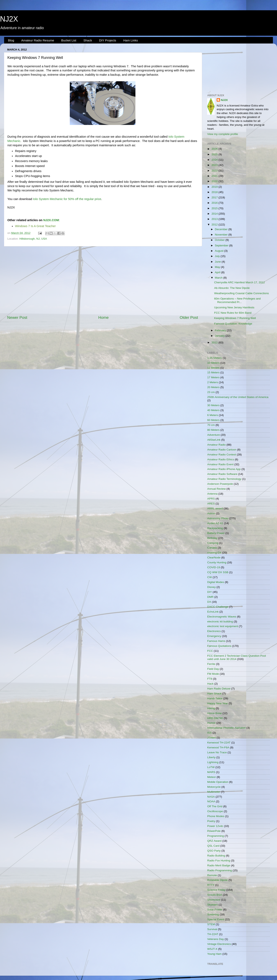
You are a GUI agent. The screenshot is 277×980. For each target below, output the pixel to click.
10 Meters (213, 363)
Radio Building (216, 856)
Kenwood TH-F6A (218, 747)
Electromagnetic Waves (222, 617)
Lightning (213, 762)
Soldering (213, 914)
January (220, 336)
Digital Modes (216, 582)
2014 (215, 214)
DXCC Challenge (218, 607)
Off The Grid (215, 806)
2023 (215, 165)
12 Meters (213, 368)
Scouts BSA (215, 895)
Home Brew (215, 713)
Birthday (212, 538)
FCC (210, 651)
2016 (215, 203)
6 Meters (213, 415)
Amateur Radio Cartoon (222, 450)
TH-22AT (213, 934)
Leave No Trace (217, 752)
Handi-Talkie (215, 698)
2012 (215, 225)
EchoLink (213, 612)
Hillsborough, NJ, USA (33, 239)
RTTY (211, 885)
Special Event (216, 919)
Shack (88, 40)
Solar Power (215, 910)
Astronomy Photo (218, 518)
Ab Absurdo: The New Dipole (232, 288)
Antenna (212, 494)
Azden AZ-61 (215, 523)
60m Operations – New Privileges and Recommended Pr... (238, 300)
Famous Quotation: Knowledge (233, 324)
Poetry (211, 821)
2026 (215, 149)
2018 (215, 192)
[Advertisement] (103, 281)
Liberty (211, 757)
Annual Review (216, 489)
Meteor (212, 777)
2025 (215, 154)
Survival (212, 929)
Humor (211, 723)
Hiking (211, 708)
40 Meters (213, 410)
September (222, 245)
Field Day (213, 669)
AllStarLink (214, 440)
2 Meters (213, 382)
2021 (215, 176)
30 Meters (213, 405)
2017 (215, 197)
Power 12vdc (215, 826)
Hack (210, 684)
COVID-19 (214, 567)
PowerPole (214, 831)
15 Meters (213, 372)
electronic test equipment (223, 626)
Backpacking (215, 528)
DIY (210, 592)
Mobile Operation (218, 782)
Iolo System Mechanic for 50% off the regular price (67, 199)
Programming (216, 836)
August (220, 251)
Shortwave (214, 900)
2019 (215, 187)
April (218, 272)
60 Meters (213, 420)
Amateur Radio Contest (222, 455)
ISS (209, 733)
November (222, 235)
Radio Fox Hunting (219, 861)
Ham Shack (214, 694)
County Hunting (217, 562)
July (218, 256)
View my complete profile (223, 134)
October (220, 240)
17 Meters (213, 377)
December (222, 229)
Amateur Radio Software (222, 474)
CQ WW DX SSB (218, 572)
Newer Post (17, 317)
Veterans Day (216, 939)
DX (209, 602)
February (221, 330)
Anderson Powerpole (220, 484)
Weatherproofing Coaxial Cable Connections (242, 293)
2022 (215, 171)
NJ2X (9, 19)
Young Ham (214, 954)
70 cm (211, 425)
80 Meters (213, 430)
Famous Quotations (219, 646)
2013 (215, 219)
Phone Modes (216, 816)
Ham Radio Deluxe (219, 689)
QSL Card (213, 846)
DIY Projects (108, 40)
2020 (215, 181)
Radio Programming (220, 870)
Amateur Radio (216, 445)
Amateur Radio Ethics (221, 459)
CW (210, 577)
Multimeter (214, 792)
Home (103, 317)
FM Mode (213, 674)
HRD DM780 (215, 718)
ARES (211, 504)
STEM (211, 924)
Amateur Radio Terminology (224, 479)
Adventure (214, 435)
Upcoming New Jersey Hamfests (234, 307)
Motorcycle (214, 787)
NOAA (211, 801)
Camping (213, 543)
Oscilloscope (215, 811)
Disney (211, 587)
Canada (212, 548)
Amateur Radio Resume (38, 40)
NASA (211, 797)
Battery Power (216, 533)
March (219, 278)
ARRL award (215, 508)
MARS (211, 772)
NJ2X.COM (51, 220)
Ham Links (131, 40)
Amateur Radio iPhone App (224, 469)
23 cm (211, 392)
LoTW (211, 767)
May (218, 267)
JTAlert (212, 738)
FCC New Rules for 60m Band (233, 313)
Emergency (214, 636)
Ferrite (211, 664)
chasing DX (214, 553)
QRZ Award (214, 841)
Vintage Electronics (219, 944)
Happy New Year (218, 703)
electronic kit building (220, 622)
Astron (211, 513)
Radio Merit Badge (219, 865)
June (218, 262)
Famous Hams (216, 641)
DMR (210, 597)
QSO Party (214, 851)
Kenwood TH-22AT (219, 743)
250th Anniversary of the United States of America (238, 397)
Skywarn (213, 905)
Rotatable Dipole (217, 880)
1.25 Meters (215, 358)
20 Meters (213, 387)
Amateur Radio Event (220, 464)
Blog (11, 40)
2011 (215, 342)
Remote (212, 875)
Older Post (189, 317)
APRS (211, 499)
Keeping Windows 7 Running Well (235, 318)
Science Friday (216, 890)
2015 (215, 208)
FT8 (210, 679)
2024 (215, 160)
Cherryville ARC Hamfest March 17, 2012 (240, 282)
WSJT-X (212, 949)
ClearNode (214, 557)
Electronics (214, 631)
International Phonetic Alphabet (226, 728)
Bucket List (69, 40)
